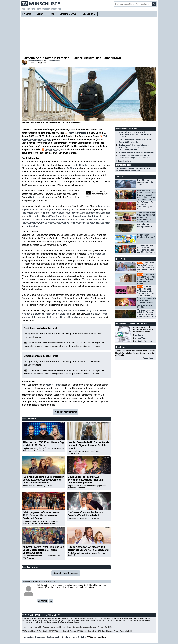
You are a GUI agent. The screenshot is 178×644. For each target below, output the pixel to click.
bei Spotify (140, 335)
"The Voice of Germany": (134, 157)
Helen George (52, 314)
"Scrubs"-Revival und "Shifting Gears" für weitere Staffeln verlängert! (134, 170)
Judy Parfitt (92, 310)
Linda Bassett (79, 310)
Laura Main (65, 314)
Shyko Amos (28, 209)
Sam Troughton (47, 223)
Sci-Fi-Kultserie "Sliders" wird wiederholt (137, 152)
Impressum (27, 627)
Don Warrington (66, 209)
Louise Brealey (80, 216)
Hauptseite (40, 637)
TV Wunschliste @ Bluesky (65, 631)
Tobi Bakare (104, 206)
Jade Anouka (58, 213)
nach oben (28, 637)
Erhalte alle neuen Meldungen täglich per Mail (97, 194)
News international (52, 61)
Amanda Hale (50, 219)
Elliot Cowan (36, 219)
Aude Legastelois (38, 197)
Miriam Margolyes (96, 254)
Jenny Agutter (64, 310)
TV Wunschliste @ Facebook (35, 631)
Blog (111, 627)
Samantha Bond (64, 216)
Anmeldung (149, 358)
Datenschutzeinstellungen (85, 627)
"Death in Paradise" (77, 133)
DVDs (83, 637)
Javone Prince (72, 213)
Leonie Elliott (92, 314)
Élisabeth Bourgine (44, 209)
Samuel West (49, 216)
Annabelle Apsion (51, 317)
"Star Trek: (135, 134)
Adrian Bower (82, 219)
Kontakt (37, 627)
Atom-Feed (113, 631)
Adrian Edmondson (90, 213)
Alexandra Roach (66, 219)
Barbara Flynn (33, 226)
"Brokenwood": (134, 147)
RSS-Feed (102, 631)
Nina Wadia (27, 213)
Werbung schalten (51, 627)
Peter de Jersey (77, 223)
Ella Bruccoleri (38, 314)
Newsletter (103, 627)
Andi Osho (105, 223)
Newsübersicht (124, 161)
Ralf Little (71, 168)
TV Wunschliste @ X (87, 631)
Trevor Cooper (97, 317)
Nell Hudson (35, 216)
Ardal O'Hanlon (81, 165)
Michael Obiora (97, 219)
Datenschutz (66, 627)
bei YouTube (140, 338)
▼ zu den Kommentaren (66, 412)
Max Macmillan (81, 317)
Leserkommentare (30, 567)
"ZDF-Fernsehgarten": (135, 141)
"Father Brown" (52, 149)
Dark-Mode (127, 631)
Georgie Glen (66, 317)
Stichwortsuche (54, 637)
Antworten (43, 601)
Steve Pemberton (42, 213)
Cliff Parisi (36, 317)
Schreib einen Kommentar (66, 573)
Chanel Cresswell (30, 223)
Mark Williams (53, 385)
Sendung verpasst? (71, 637)
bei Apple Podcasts (143, 341)
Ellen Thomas (62, 223)
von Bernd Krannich (35, 61)
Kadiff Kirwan (92, 223)
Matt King (93, 216)
